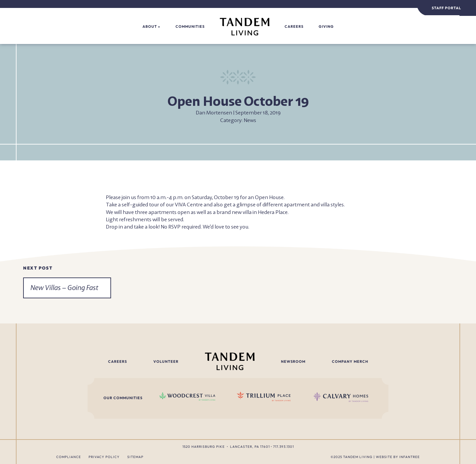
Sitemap (135, 457)
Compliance (69, 457)
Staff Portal (446, 8)
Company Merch (350, 361)
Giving (326, 26)
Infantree (410, 457)
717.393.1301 (283, 447)
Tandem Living (358, 457)
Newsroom (293, 361)
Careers (294, 26)
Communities (190, 26)
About (150, 26)
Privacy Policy (104, 457)
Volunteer (166, 361)
